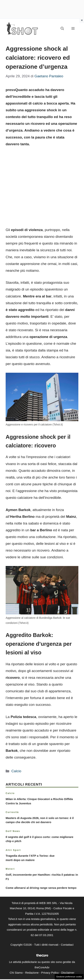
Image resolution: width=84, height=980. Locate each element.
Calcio (16, 771)
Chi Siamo (16, 973)
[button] (62, 29)
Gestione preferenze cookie (69, 977)
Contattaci (67, 945)
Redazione (32, 973)
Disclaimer (68, 973)
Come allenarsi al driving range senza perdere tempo (41, 888)
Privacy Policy (50, 973)
